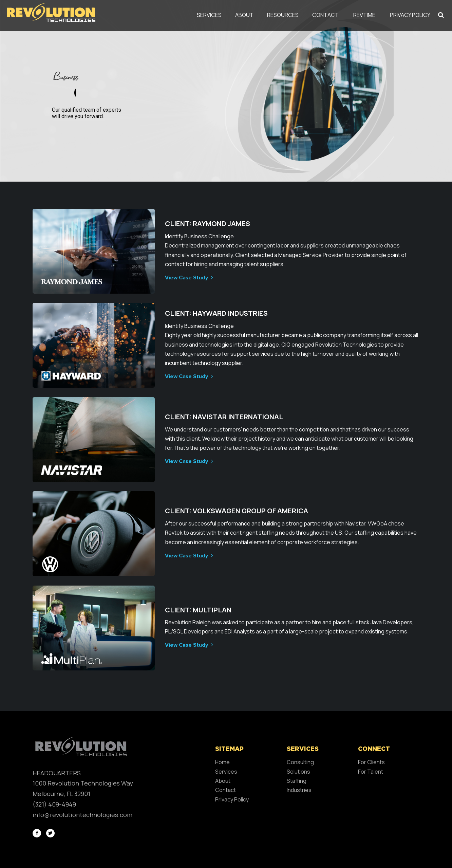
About (244, 15)
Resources (283, 15)
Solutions (298, 772)
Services (209, 15)
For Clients (371, 762)
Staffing (297, 781)
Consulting (300, 762)
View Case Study (188, 278)
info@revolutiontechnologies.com (82, 815)
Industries (299, 790)
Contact (325, 15)
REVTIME (364, 15)
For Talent (371, 772)
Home (222, 762)
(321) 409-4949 (54, 804)
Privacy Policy (410, 15)
